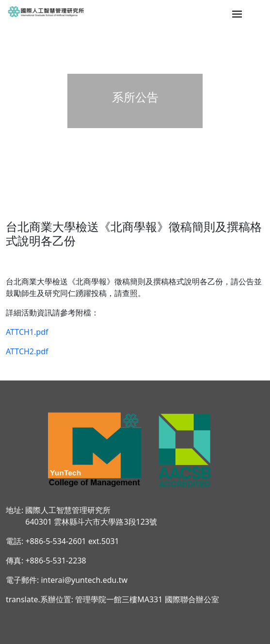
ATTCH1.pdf (27, 332)
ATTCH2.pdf (27, 351)
